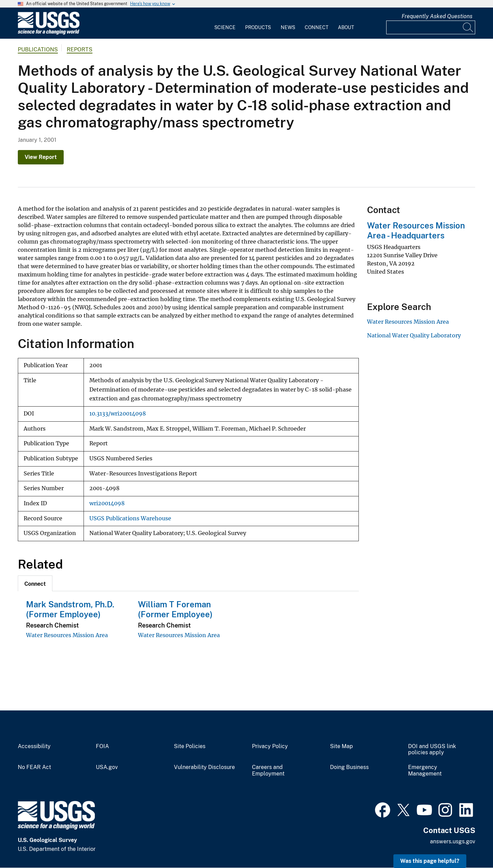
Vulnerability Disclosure (204, 767)
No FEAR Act (34, 767)
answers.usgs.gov (453, 841)
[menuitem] (225, 23)
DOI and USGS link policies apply (432, 750)
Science (225, 27)
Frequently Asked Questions (437, 16)
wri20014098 (107, 503)
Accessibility (34, 746)
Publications (38, 49)
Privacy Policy (270, 746)
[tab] (35, 583)
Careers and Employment (268, 771)
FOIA (102, 746)
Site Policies (190, 746)
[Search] (468, 27)
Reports (80, 49)
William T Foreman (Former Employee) (175, 609)
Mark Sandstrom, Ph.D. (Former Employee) (70, 609)
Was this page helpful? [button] (430, 861)
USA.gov (107, 767)
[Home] (49, 33)
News (288, 27)
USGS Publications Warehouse (130, 518)
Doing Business (349, 767)
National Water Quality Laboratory (414, 335)
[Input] (431, 27)
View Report (41, 157)
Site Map (342, 746)
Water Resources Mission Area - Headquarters (416, 230)
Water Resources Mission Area (67, 635)
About (346, 27)
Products (258, 27)
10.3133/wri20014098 (118, 414)
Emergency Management (425, 771)
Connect (317, 27)
